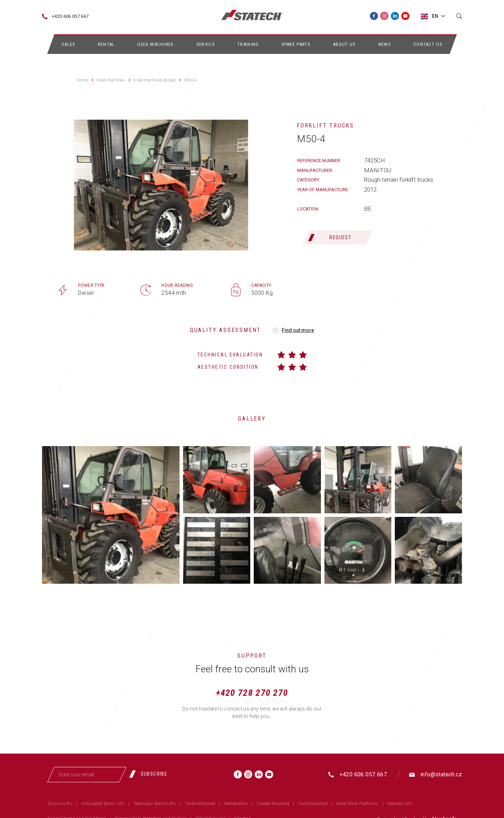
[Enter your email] (87, 775)
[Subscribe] (151, 774)
